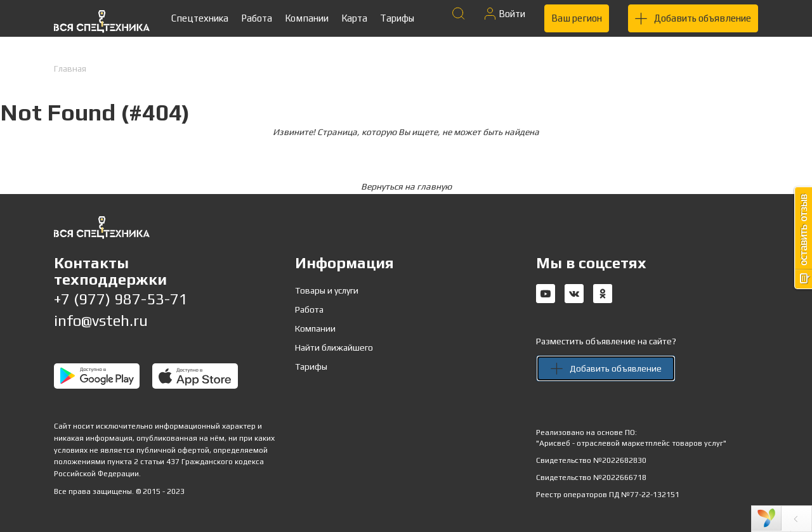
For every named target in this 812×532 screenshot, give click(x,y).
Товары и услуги (327, 290)
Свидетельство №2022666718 (591, 477)
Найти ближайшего (334, 347)
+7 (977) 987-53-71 (121, 299)
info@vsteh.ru (101, 321)
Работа (257, 18)
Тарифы (397, 18)
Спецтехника (200, 18)
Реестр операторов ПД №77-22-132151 (608, 495)
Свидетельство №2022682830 (591, 460)
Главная (70, 68)
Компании (307, 18)
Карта (354, 18)
